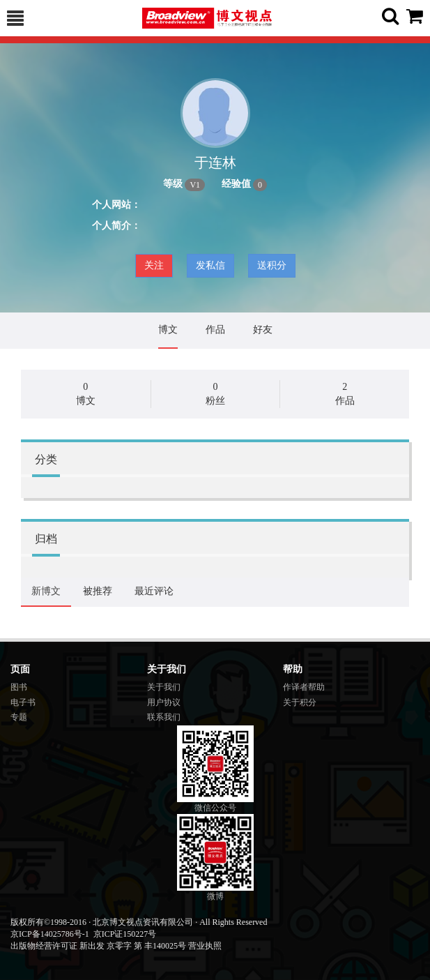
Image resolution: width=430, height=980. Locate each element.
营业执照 (205, 946)
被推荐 (98, 591)
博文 (168, 330)
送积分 (272, 265)
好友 (263, 330)
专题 (19, 717)
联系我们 (164, 717)
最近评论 (154, 591)
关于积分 (300, 702)
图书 (19, 687)
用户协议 (164, 702)
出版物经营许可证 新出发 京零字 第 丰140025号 (98, 946)
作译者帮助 (304, 687)
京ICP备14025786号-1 (50, 934)
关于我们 (164, 687)
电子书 (23, 702)
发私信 (210, 265)
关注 (154, 265)
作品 (215, 330)
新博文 (46, 591)
